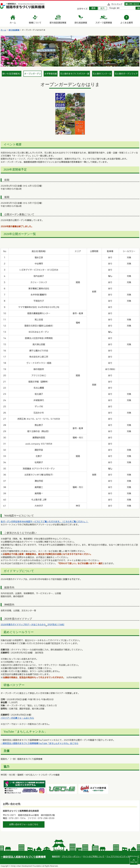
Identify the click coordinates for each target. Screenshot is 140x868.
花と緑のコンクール (102, 74)
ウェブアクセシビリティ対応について (123, 856)
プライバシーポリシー (71, 856)
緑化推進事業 (14, 30)
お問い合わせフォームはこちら (24, 824)
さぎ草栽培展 (51, 74)
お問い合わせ (134, 4)
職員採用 (56, 856)
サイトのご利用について (94, 856)
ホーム (3, 30)
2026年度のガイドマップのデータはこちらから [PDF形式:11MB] (32, 625)
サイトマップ (117, 4)
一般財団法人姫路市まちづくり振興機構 (23, 857)
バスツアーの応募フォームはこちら (17, 718)
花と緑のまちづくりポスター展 (75, 74)
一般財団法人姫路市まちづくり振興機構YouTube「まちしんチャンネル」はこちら (40, 743)
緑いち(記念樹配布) (12, 74)
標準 (93, 8)
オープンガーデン (33, 74)
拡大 (103, 8)
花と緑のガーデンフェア (126, 74)
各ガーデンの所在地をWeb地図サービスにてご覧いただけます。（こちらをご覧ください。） (45, 522)
